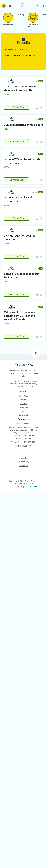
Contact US (24, 415)
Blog (24, 411)
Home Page (23, 396)
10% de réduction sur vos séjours (23, 125)
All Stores (23, 404)
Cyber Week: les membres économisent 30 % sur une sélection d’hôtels (20, 316)
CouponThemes (32, 486)
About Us (24, 400)
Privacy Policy (23, 462)
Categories (23, 407)
